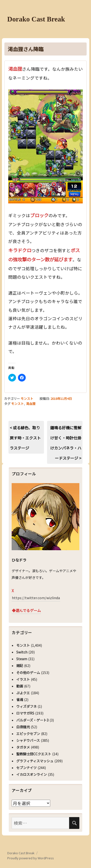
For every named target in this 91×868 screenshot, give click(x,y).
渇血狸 (31, 404)
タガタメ (23, 747)
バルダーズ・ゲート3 (32, 720)
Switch (22, 652)
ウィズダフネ (26, 706)
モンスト (27, 399)
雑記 (20, 666)
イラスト (23, 679)
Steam (22, 659)
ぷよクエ (23, 693)
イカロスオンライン (32, 774)
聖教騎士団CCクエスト (34, 754)
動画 (20, 686)
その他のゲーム (28, 673)
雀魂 (20, 700)
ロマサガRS (25, 713)
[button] (46, 146)
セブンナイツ (26, 768)
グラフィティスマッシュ (35, 761)
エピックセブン (28, 734)
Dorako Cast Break (36, 19)
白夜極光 (23, 727)
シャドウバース (28, 740)
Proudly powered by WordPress (31, 858)
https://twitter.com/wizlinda (36, 598)
